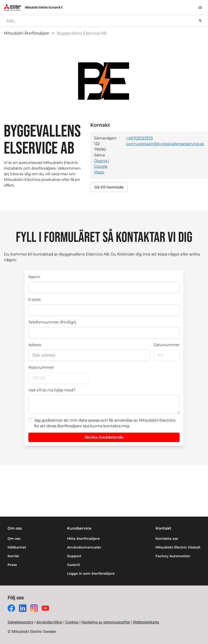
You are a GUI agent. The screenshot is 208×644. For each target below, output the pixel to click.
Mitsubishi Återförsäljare (26, 33)
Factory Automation (173, 556)
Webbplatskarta (146, 622)
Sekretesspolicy (21, 622)
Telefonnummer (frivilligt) (52, 322)
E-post (35, 299)
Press (12, 565)
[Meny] (200, 8)
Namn (34, 277)
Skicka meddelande (104, 437)
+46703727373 (139, 138)
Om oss (14, 539)
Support (74, 556)
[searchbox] (100, 21)
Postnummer (41, 367)
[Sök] (200, 21)
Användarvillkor (49, 622)
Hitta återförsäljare (83, 539)
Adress (35, 345)
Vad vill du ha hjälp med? (52, 390)
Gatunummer (167, 345)
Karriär (13, 556)
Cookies (72, 622)
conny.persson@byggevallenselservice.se (165, 144)
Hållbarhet (17, 547)
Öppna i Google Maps (102, 166)
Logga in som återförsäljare (91, 573)
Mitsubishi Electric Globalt (178, 547)
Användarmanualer (84, 547)
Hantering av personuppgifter (106, 622)
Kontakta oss (167, 539)
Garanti (74, 565)
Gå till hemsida (109, 187)
